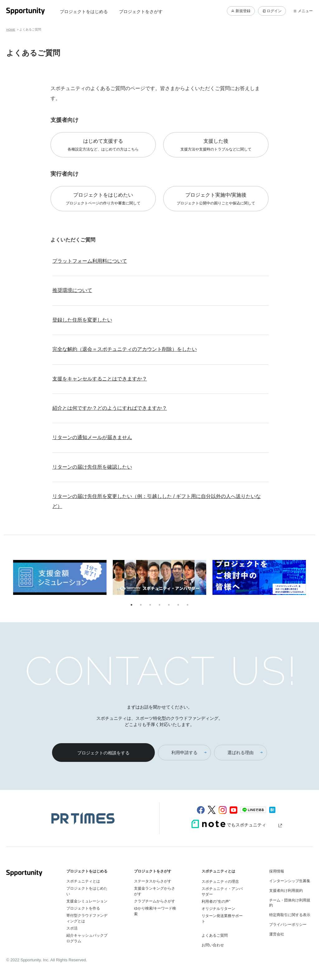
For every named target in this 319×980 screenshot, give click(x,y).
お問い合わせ (213, 945)
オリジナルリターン (218, 909)
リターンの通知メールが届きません (92, 437)
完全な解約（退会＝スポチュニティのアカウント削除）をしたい (125, 349)
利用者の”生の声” (216, 901)
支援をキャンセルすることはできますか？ (100, 379)
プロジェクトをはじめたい (87, 891)
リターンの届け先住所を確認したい (92, 467)
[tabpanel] (60, 579)
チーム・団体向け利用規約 (290, 903)
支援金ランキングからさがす (155, 891)
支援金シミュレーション (87, 901)
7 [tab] (188, 605)
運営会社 (277, 934)
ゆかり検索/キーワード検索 (155, 911)
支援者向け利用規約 (286, 891)
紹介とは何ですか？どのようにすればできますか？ (110, 408)
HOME (11, 29)
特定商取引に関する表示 (290, 915)
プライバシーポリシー (288, 925)
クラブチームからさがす (155, 901)
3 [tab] (150, 605)
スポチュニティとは (83, 881)
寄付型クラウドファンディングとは (87, 918)
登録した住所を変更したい (82, 320)
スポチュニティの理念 (220, 882)
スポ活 (72, 928)
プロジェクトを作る (83, 908)
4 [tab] (159, 605)
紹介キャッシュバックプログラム (87, 938)
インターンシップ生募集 (290, 881)
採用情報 (277, 871)
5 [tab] (169, 605)
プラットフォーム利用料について (90, 261)
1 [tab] (131, 605)
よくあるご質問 (215, 935)
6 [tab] (178, 605)
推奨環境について (72, 290)
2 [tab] (141, 605)
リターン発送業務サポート (222, 919)
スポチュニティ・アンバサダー (222, 892)
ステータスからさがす (153, 881)
